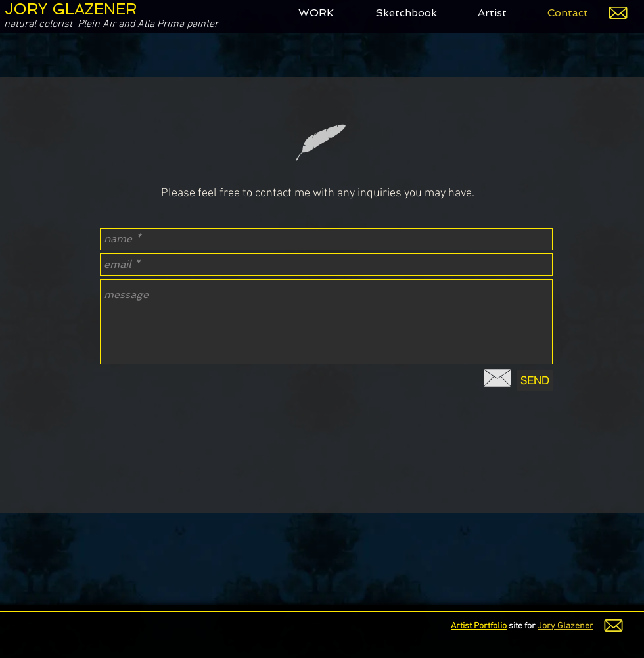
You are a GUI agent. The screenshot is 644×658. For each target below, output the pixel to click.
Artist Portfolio (479, 626)
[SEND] (535, 380)
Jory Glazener (565, 626)
